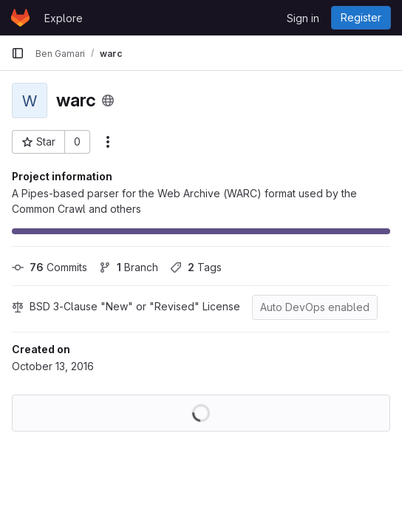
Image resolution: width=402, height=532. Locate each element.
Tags (196, 267)
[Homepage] (20, 18)
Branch (129, 267)
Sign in (303, 18)
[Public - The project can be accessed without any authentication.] (108, 100)
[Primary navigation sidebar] (18, 53)
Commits (50, 267)
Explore (64, 18)
